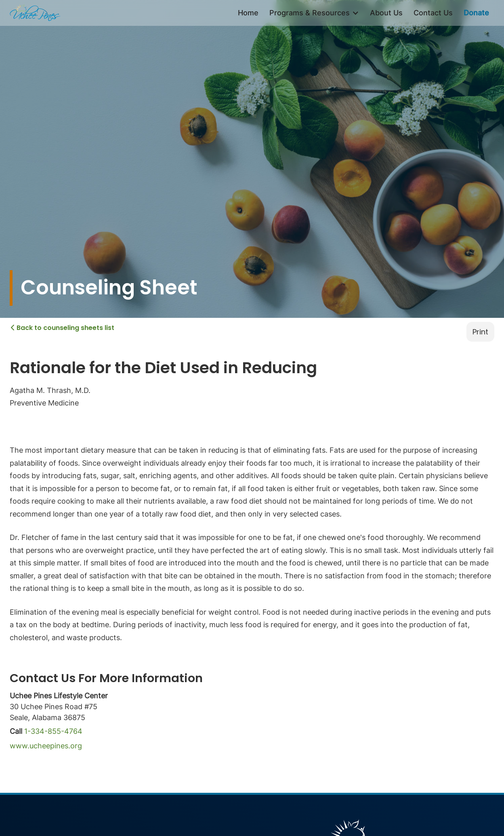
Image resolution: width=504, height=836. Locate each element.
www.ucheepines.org (46, 746)
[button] (314, 13)
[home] (35, 13)
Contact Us (433, 13)
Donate (476, 13)
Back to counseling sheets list (63, 328)
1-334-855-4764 (53, 731)
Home (248, 13)
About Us (386, 13)
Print (480, 332)
